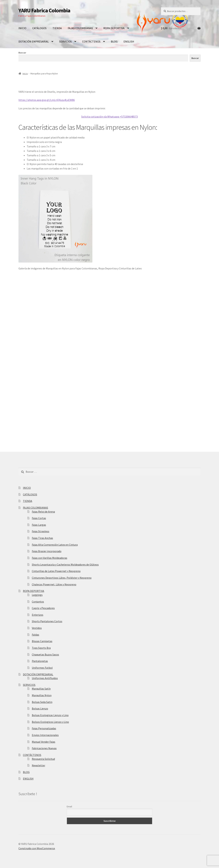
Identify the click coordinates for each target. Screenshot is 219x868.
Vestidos (37, 628)
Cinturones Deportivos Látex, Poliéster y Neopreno (62, 578)
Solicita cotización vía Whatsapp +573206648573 (109, 117)
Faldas (36, 635)
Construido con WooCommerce (37, 848)
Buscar (22, 53)
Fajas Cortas (39, 518)
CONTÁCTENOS (91, 41)
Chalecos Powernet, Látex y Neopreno (54, 584)
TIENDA (57, 28)
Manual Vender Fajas (44, 742)
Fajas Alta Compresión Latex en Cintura (55, 545)
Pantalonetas (40, 661)
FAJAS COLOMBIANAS (80, 28)
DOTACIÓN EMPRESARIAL (34, 41)
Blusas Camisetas (42, 641)
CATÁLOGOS (39, 28)
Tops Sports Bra (41, 648)
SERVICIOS (65, 41)
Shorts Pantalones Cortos (47, 621)
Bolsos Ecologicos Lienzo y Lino (50, 722)
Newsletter (38, 765)
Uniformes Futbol (42, 668)
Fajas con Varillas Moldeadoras (50, 558)
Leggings (37, 595)
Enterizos (38, 615)
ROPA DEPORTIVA (114, 28)
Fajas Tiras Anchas (42, 538)
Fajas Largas (39, 525)
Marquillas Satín (41, 689)
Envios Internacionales (45, 735)
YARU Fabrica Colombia (44, 10)
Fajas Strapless (41, 531)
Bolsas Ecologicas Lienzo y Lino (50, 715)
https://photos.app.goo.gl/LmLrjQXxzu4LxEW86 (47, 100)
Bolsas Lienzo (40, 708)
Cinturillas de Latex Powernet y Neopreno (56, 571)
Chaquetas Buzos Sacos (45, 654)
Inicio (25, 74)
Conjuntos (38, 602)
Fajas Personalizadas (44, 728)
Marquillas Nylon (42, 695)
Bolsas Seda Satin (42, 702)
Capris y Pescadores (43, 608)
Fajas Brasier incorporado (47, 551)
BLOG (114, 41)
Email (69, 806)
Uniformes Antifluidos (45, 678)
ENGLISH (129, 41)
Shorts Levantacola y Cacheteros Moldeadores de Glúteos (65, 564)
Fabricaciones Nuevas (44, 748)
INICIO (22, 28)
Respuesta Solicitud (43, 759)
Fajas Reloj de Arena (43, 512)
